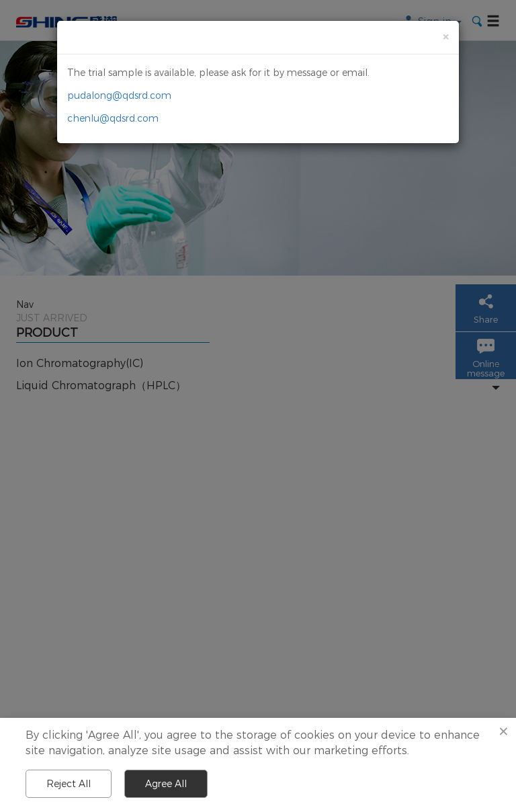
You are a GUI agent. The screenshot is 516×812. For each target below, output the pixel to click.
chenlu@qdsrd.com (113, 118)
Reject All (69, 784)
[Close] (445, 37)
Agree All (166, 784)
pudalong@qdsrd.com (119, 95)
